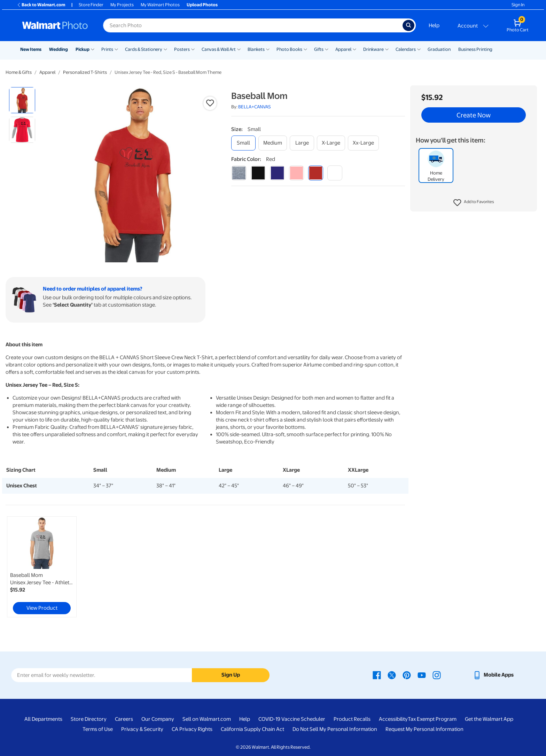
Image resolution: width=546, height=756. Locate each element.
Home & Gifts (19, 72)
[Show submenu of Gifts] (327, 49)
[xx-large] (363, 143)
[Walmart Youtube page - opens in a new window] (422, 675)
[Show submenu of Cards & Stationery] (165, 49)
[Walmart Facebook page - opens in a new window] (377, 675)
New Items (31, 49)
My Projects (122, 5)
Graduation (439, 49)
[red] (316, 173)
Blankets (256, 49)
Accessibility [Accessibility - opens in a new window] (393, 719)
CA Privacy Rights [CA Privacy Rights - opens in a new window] (192, 729)
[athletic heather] (239, 173)
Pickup (83, 49)
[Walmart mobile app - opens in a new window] (493, 675)
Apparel (343, 49)
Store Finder (91, 5)
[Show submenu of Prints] (116, 49)
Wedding (58, 49)
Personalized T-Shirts (85, 72)
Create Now (474, 115)
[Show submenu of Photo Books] (305, 49)
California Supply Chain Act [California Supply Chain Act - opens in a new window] (252, 729)
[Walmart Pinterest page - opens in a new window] (407, 675)
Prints (107, 49)
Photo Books (289, 49)
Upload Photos (202, 5)
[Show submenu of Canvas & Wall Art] (239, 49)
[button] (474, 203)
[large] (302, 143)
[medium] (273, 143)
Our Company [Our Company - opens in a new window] (158, 719)
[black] (258, 173)
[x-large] (331, 143)
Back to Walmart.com (41, 5)
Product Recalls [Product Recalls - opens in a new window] (352, 719)
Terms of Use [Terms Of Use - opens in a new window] (98, 729)
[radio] (22, 100)
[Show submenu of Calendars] (419, 49)
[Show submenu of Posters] (193, 49)
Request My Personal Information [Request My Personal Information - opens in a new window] (424, 729)
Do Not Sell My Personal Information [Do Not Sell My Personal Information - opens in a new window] (335, 729)
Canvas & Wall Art (219, 49)
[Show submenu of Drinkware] (387, 49)
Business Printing (475, 49)
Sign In (518, 5)
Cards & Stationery (144, 49)
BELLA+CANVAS (255, 107)
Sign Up (231, 675)
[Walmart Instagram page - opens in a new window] (437, 675)
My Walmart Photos (160, 5)
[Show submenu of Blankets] (268, 49)
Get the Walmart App (489, 719)
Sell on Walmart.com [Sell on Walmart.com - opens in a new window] (207, 719)
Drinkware (373, 49)
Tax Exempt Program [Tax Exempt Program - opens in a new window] (432, 719)
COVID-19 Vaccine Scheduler (292, 719)
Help (434, 25)
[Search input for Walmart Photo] (253, 25)
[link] (42, 567)
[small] (243, 143)
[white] (335, 173)
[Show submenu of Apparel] (354, 49)
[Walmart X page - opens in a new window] (392, 675)
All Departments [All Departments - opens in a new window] (43, 719)
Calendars (406, 49)
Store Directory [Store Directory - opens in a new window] (89, 719)
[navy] (277, 173)
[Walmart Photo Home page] (55, 25)
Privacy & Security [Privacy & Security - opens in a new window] (142, 729)
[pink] (297, 173)
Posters (182, 49)
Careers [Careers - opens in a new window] (124, 719)
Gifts (319, 49)
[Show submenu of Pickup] (93, 49)
